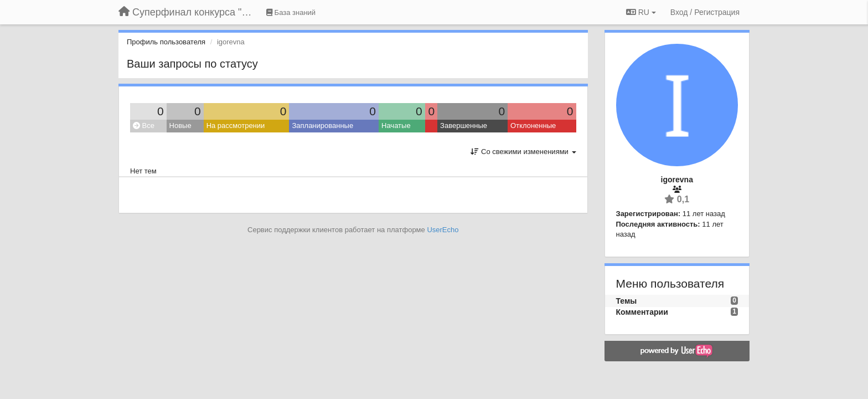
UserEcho (443, 230)
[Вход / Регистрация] (705, 12)
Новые (180, 126)
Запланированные (322, 126)
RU (641, 12)
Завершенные (464, 126)
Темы (627, 301)
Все (144, 126)
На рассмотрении (236, 126)
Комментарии (642, 312)
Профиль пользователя (166, 42)
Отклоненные (533, 126)
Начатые (396, 126)
